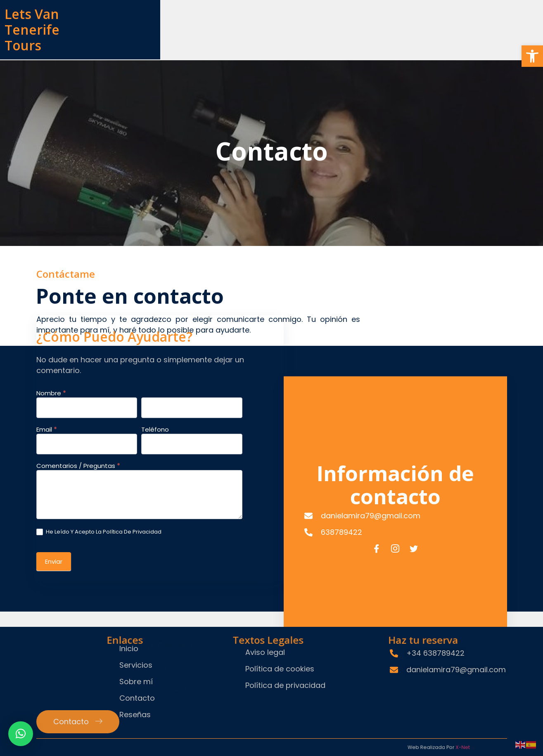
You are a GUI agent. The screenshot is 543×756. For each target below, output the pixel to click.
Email (47, 256)
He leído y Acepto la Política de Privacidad (99, 358)
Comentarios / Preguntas (78, 292)
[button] (532, 56)
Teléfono (185, 256)
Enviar (54, 387)
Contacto (437, 23)
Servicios (342, 23)
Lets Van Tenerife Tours (113, 20)
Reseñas (484, 23)
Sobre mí (389, 23)
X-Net (378, 742)
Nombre (51, 220)
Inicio (301, 23)
